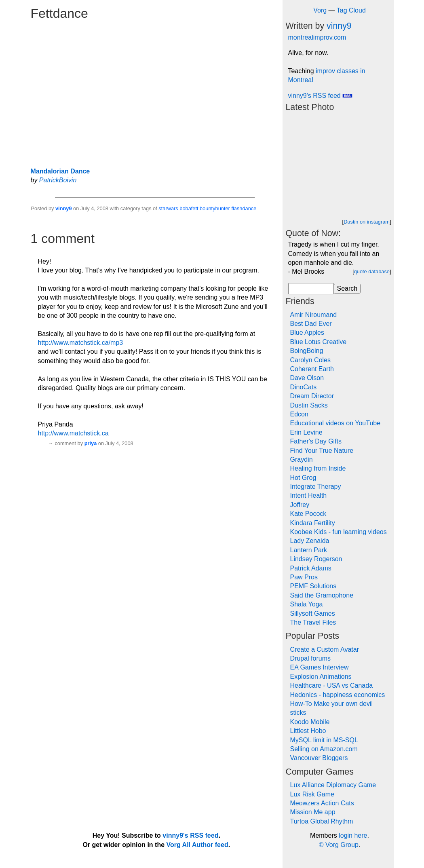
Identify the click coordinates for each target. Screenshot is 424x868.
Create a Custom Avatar (325, 649)
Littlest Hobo (308, 731)
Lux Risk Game (312, 794)
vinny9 (64, 208)
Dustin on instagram (367, 222)
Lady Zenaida (310, 541)
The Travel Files (313, 622)
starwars (168, 208)
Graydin (302, 459)
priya (91, 443)
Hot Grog (303, 478)
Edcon (299, 414)
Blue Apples (307, 333)
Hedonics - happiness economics (338, 695)
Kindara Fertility (313, 523)
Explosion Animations (321, 677)
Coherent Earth (312, 369)
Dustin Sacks (309, 405)
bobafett (189, 208)
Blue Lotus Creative (319, 342)
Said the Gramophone (322, 595)
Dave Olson (307, 378)
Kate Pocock (308, 514)
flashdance (244, 208)
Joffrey (300, 505)
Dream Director (312, 396)
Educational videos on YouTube (335, 423)
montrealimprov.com (317, 37)
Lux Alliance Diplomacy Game (333, 785)
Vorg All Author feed (197, 845)
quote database (372, 271)
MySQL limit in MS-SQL (324, 740)
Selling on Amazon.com (324, 749)
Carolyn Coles (310, 360)
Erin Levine (306, 432)
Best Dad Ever (311, 324)
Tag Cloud (351, 10)
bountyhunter (215, 208)
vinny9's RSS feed (321, 96)
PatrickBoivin (58, 180)
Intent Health (309, 495)
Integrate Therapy (316, 487)
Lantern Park (309, 550)
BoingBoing (307, 351)
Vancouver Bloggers (319, 758)
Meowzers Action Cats (322, 803)
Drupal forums (310, 658)
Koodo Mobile (310, 722)
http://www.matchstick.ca (73, 433)
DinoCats (304, 387)
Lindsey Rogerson (316, 559)
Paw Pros (304, 577)
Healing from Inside (318, 468)
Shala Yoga (307, 604)
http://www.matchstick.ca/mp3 (81, 343)
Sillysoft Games (313, 614)
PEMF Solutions (313, 586)
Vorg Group (342, 845)
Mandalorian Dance (60, 171)
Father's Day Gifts (316, 441)
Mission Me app (313, 812)
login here (353, 835)
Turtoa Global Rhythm (322, 821)
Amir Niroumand (314, 315)
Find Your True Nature (322, 451)
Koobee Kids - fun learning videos (339, 532)
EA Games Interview (320, 667)
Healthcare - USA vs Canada (332, 685)
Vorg (320, 10)
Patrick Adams (311, 568)
